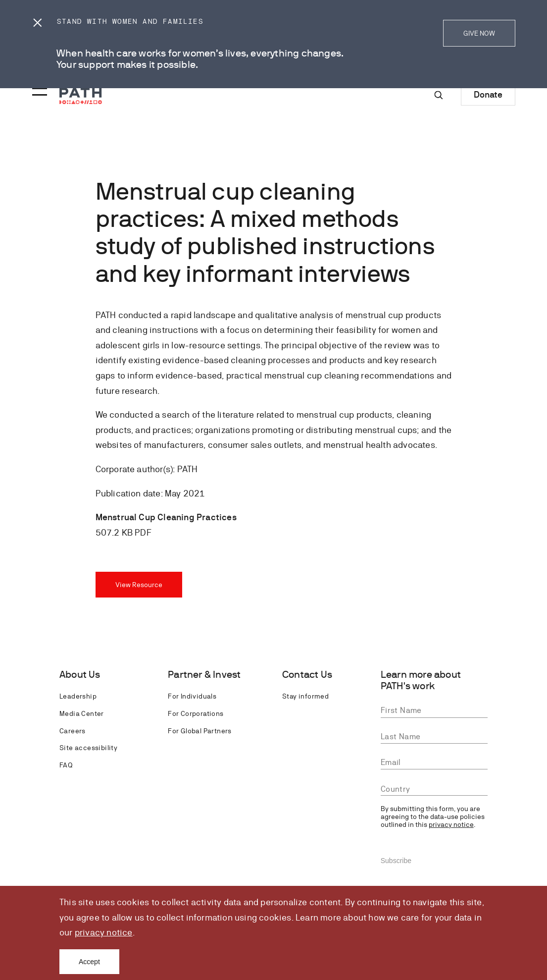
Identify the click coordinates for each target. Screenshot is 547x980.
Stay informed (305, 696)
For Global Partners (200, 731)
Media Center (82, 713)
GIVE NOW (479, 33)
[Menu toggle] (38, 89)
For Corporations (196, 713)
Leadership (78, 696)
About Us (80, 675)
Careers (73, 731)
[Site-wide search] (439, 95)
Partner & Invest (204, 675)
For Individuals (192, 696)
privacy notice (104, 932)
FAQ (66, 765)
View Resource (139, 585)
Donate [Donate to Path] (488, 94)
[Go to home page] (81, 96)
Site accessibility (88, 748)
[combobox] (434, 789)
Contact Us (307, 675)
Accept (89, 962)
